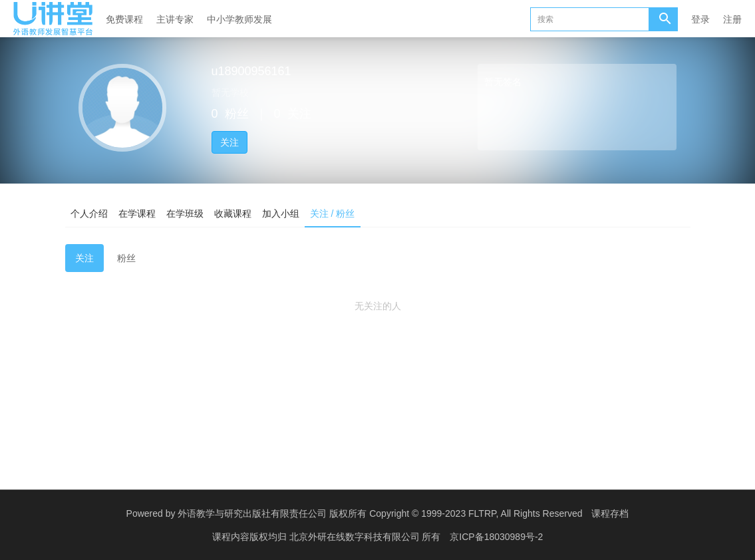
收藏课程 (233, 213)
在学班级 (185, 213)
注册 (732, 19)
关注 (229, 142)
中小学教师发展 (239, 19)
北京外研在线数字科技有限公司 (356, 537)
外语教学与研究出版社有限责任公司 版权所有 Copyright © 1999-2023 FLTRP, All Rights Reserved (380, 513)
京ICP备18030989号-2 (496, 537)
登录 (700, 19)
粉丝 (126, 258)
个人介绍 (89, 213)
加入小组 (281, 213)
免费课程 (124, 19)
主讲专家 (175, 19)
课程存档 (610, 513)
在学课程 (137, 213)
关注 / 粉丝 (333, 213)
